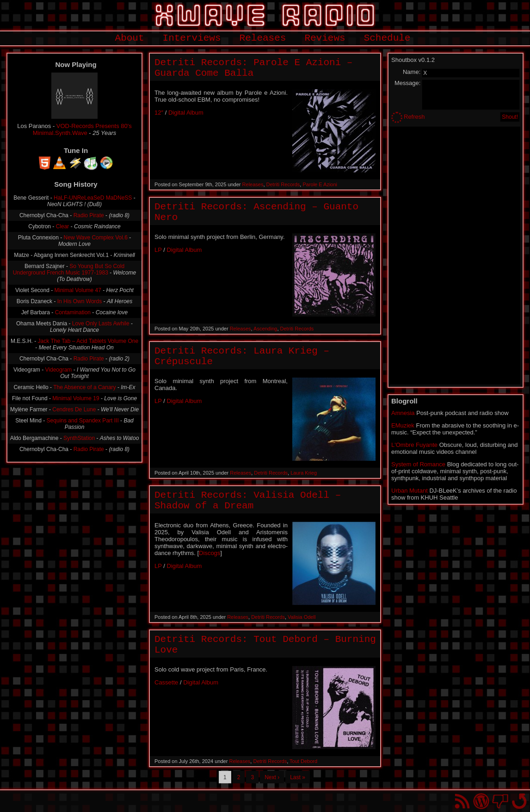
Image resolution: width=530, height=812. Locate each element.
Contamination (73, 312)
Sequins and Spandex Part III (83, 421)
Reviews (325, 38)
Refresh (414, 117)
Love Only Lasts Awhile (101, 324)
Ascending (265, 329)
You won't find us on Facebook (500, 801)
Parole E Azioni (320, 184)
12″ (159, 113)
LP (158, 250)
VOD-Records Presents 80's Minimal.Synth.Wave (82, 129)
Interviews (192, 38)
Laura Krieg (304, 473)
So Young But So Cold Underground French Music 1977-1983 (69, 269)
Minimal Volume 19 (76, 398)
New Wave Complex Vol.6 (96, 238)
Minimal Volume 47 (78, 290)
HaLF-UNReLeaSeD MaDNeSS (93, 198)
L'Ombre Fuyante (414, 445)
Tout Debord (303, 761)
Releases (263, 38)
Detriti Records (283, 184)
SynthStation (79, 438)
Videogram (59, 370)
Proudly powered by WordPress (481, 801)
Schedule (387, 38)
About (130, 38)
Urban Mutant (410, 491)
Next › (272, 777)
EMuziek (403, 425)
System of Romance (418, 464)
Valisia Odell (302, 617)
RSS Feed (462, 801)
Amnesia (403, 413)
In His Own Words (80, 301)
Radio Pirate (89, 215)
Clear (63, 226)
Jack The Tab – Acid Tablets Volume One (88, 341)
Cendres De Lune (74, 409)
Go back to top (519, 801)
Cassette (166, 682)
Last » (298, 777)
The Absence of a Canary (84, 387)
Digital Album (186, 113)
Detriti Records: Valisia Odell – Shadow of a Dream (248, 501)
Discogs (210, 553)
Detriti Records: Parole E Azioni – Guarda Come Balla (253, 68)
